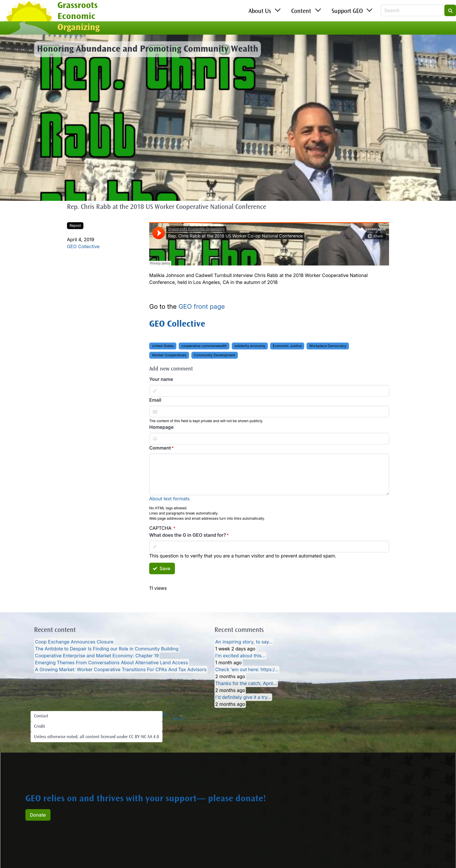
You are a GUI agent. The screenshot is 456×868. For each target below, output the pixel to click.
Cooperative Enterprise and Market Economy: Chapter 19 (97, 656)
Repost (75, 226)
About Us (260, 12)
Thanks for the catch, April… (246, 683)
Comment (160, 448)
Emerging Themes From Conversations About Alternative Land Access (111, 663)
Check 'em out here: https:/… (247, 669)
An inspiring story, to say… (244, 642)
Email (155, 400)
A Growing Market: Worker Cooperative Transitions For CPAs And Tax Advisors (121, 669)
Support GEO (347, 12)
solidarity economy (250, 346)
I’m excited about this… (240, 656)
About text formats (169, 499)
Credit (40, 727)
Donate (38, 815)
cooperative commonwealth (204, 346)
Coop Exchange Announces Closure (74, 642)
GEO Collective (83, 246)
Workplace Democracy (328, 346)
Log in (178, 719)
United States (163, 346)
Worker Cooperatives (169, 355)
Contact (41, 716)
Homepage (161, 427)
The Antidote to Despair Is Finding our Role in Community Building (107, 649)
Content (301, 12)
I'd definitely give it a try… (243, 697)
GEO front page (202, 306)
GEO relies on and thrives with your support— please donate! (146, 799)
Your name (161, 379)
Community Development (215, 355)
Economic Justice (287, 346)
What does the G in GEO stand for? (188, 535)
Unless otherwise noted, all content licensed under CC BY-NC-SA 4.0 (97, 737)
